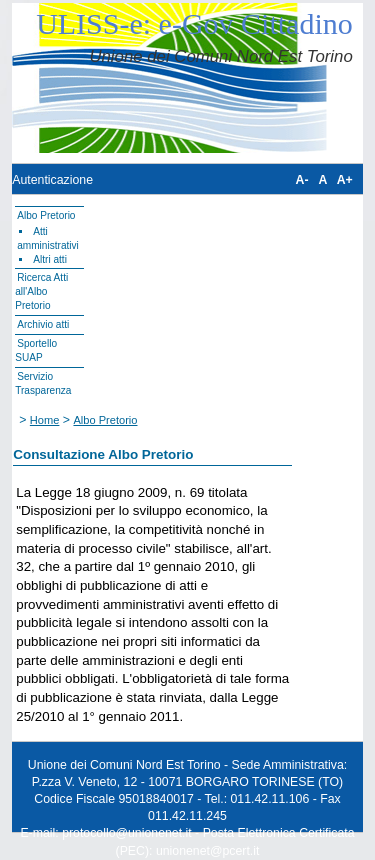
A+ (345, 180)
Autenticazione (52, 180)
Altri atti (50, 259)
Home (45, 420)
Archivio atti (43, 324)
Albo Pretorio (46, 215)
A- (302, 180)
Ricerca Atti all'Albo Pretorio (41, 291)
